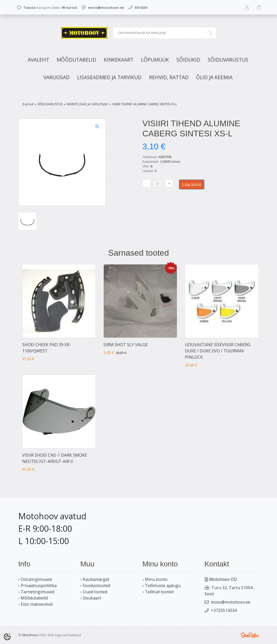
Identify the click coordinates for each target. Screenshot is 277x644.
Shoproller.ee (250, 635)
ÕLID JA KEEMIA (214, 77)
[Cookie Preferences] (7, 637)
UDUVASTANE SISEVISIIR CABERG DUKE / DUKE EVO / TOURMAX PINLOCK (218, 351)
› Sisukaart (91, 598)
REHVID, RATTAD (169, 77)
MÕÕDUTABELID (76, 60)
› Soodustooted (95, 586)
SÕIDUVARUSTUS (228, 60)
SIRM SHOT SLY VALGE (126, 345)
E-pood (28, 104)
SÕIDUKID (188, 60)
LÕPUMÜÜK (155, 60)
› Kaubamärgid (95, 579)
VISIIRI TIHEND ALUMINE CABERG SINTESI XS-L (145, 104)
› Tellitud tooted (158, 592)
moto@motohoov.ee (231, 602)
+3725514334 (224, 610)
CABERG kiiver (170, 162)
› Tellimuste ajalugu (162, 586)
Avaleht (38, 60)
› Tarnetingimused (36, 592)
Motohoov (30, 635)
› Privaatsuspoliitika (38, 586)
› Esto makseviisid (35, 604)
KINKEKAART (119, 60)
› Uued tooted (94, 592)
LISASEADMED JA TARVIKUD (109, 77)
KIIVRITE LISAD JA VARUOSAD (87, 104)
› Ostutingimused (35, 579)
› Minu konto (155, 579)
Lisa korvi (192, 184)
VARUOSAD (57, 77)
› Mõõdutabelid (33, 598)
